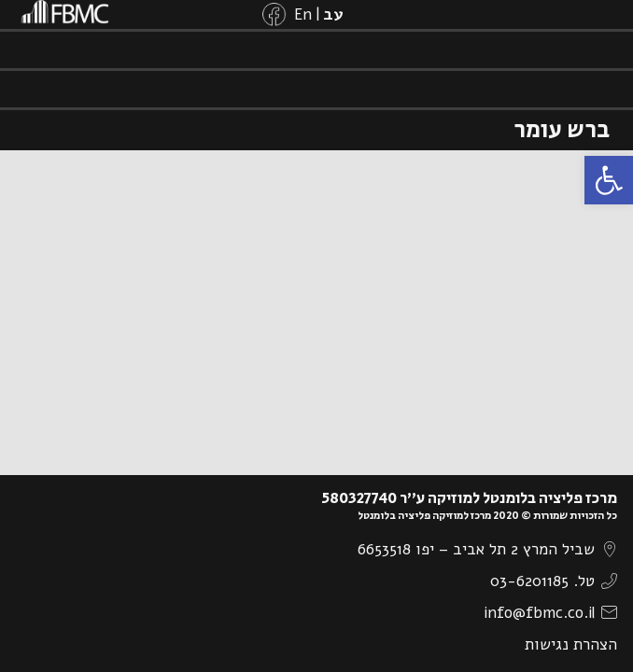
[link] (609, 180)
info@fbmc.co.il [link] (539, 613)
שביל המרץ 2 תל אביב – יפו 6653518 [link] (476, 549)
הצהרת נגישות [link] (571, 644)
